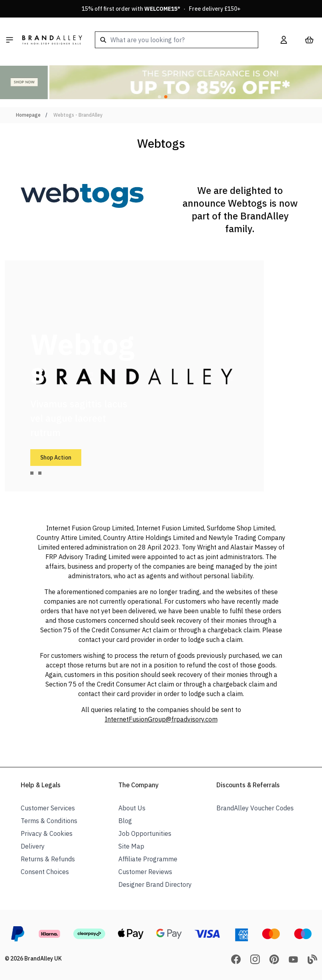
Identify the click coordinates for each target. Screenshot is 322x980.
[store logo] (52, 40)
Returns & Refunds (48, 859)
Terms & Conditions (49, 821)
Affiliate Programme (148, 859)
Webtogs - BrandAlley (78, 115)
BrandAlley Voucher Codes (255, 808)
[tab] (32, 473)
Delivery (33, 846)
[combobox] (177, 40)
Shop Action (56, 458)
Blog (125, 821)
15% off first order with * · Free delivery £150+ (161, 9)
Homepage (28, 115)
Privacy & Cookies (47, 833)
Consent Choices (45, 872)
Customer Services (48, 808)
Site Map (131, 846)
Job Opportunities (145, 833)
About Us (132, 808)
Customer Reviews (145, 872)
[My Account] (284, 40)
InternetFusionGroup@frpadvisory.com (161, 719)
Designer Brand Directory (155, 884)
